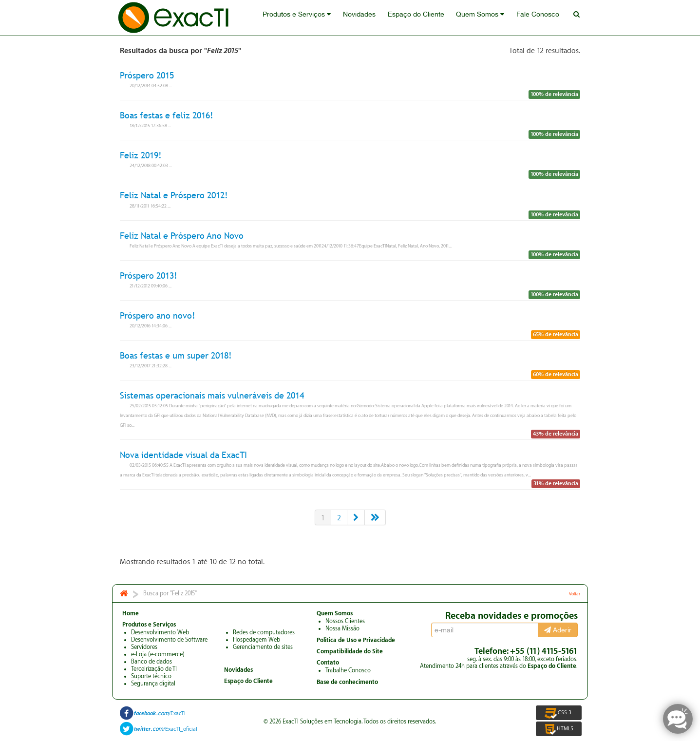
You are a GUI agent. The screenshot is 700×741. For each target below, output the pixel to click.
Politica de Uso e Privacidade (356, 640)
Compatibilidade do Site (350, 651)
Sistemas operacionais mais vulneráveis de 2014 (212, 395)
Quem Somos (486, 18)
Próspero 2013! (149, 275)
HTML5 (558, 729)
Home (131, 613)
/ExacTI (160, 713)
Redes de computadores (264, 632)
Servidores (144, 647)
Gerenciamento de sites (263, 647)
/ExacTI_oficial (166, 729)
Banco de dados (151, 662)
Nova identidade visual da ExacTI (183, 455)
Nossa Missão (342, 628)
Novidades (369, 18)
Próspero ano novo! (158, 315)
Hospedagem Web (256, 640)
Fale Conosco (541, 18)
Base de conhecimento (347, 682)
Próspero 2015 (147, 75)
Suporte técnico (151, 676)
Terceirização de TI (154, 669)
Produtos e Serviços (309, 18)
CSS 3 (559, 713)
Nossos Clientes (345, 621)
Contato (328, 663)
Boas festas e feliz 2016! (167, 115)
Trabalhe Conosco (348, 670)
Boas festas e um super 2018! (176, 355)
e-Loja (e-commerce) (158, 654)
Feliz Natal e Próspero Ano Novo (182, 236)
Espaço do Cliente (424, 18)
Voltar (575, 594)
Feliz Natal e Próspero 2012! (174, 196)
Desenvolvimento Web (160, 632)
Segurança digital (153, 684)
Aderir (558, 630)
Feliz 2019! (141, 155)
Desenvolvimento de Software (169, 640)
